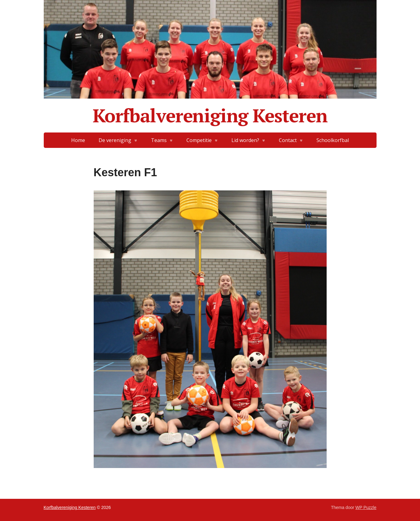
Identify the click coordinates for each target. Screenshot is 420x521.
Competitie (199, 140)
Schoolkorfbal (333, 140)
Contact (288, 140)
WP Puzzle (366, 507)
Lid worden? (245, 140)
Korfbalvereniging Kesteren (210, 116)
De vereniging (115, 140)
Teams (159, 140)
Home (78, 140)
